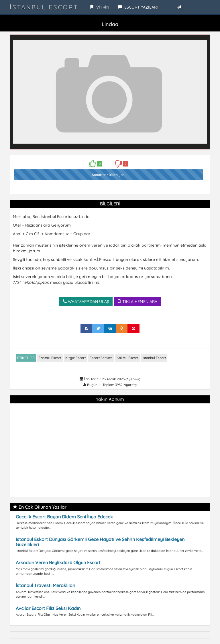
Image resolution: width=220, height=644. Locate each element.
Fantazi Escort (50, 358)
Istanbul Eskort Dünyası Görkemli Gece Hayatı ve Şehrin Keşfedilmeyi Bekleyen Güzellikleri (100, 542)
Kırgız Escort (75, 358)
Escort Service (101, 358)
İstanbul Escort (44, 7)
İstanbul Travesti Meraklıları (46, 585)
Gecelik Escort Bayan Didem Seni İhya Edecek (64, 517)
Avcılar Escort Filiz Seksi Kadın (48, 608)
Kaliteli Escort (127, 358)
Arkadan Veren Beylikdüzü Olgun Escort (58, 562)
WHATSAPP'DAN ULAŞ (86, 302)
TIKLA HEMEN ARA (137, 302)
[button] (202, 43)
